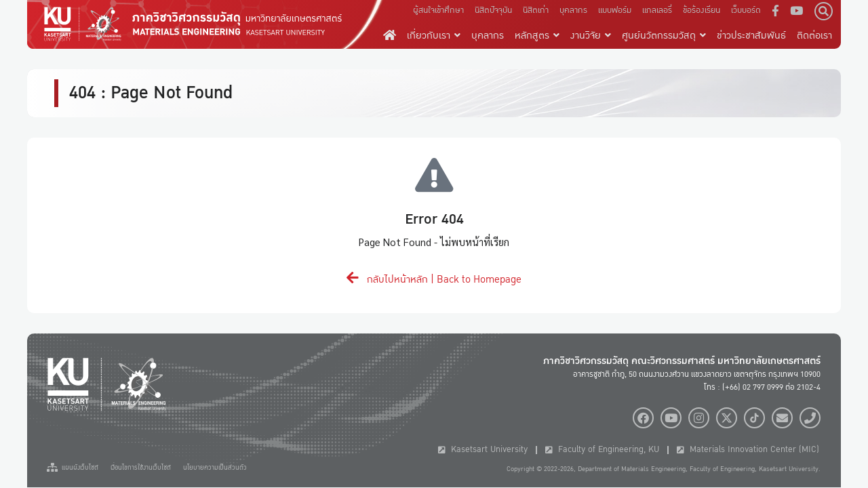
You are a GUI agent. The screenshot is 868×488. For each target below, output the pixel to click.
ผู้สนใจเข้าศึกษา (438, 10)
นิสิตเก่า (536, 10)
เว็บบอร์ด (746, 10)
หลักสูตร (537, 35)
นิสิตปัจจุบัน (493, 10)
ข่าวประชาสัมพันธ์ (751, 35)
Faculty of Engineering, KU (602, 449)
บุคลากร (573, 10)
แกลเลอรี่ (657, 10)
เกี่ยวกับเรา (434, 35)
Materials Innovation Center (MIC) (748, 449)
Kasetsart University (483, 449)
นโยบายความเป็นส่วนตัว (215, 468)
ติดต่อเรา (814, 35)
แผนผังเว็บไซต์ (73, 468)
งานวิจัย (591, 35)
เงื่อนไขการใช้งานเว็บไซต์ (141, 468)
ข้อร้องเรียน (702, 10)
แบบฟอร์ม (615, 10)
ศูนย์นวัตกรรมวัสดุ (664, 35)
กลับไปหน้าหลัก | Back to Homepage (434, 279)
